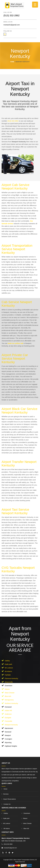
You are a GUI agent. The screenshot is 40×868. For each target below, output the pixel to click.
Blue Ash (8, 696)
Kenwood (8, 707)
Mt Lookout (9, 668)
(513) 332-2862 (12, 15)
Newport (8, 735)
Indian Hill (8, 710)
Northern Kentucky (11, 703)
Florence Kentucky (11, 678)
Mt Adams (8, 671)
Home (4, 789)
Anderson (8, 714)
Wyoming (8, 742)
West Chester (10, 693)
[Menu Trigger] (35, 5)
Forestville (8, 721)
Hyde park (8, 664)
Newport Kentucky (11, 725)
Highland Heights (11, 746)
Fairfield (8, 675)
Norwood (8, 732)
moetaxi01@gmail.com (12, 25)
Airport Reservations (9, 799)
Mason (7, 689)
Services (5, 794)
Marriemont (9, 728)
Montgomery (9, 700)
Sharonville (9, 682)
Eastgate (8, 718)
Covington (8, 739)
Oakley (7, 661)
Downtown (9, 686)
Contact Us (6, 804)
